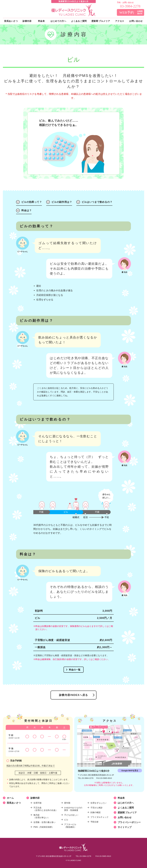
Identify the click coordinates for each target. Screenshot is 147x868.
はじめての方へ (126, 803)
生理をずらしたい (98, 803)
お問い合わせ (125, 817)
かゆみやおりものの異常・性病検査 (73, 809)
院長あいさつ (14, 803)
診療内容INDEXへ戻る (74, 695)
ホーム (10, 798)
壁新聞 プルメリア (127, 813)
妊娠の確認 (95, 812)
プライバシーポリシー (129, 822)
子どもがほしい (71, 815)
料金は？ (26, 210)
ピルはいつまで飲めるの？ (97, 202)
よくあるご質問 (126, 808)
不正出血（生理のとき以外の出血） (46, 809)
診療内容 (35, 798)
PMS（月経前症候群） (44, 827)
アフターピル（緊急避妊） (70, 826)
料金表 (121, 798)
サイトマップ (125, 827)
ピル (66, 820)
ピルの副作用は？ (62, 202)
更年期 (67, 803)
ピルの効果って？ (32, 202)
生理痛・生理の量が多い (45, 822)
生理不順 (37, 803)
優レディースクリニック (73, 10)
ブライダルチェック (99, 817)
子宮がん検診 (96, 808)
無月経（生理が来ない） (41, 816)
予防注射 (94, 822)
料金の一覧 (75, 670)
